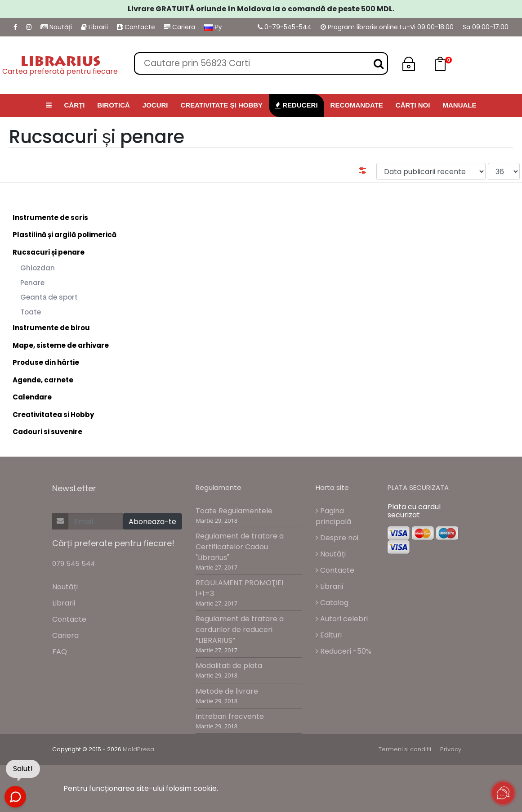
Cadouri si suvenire (47, 432)
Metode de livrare (227, 691)
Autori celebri (342, 619)
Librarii (94, 27)
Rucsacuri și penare (49, 252)
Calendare (32, 397)
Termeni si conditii (405, 749)
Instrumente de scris (50, 218)
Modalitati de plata (229, 666)
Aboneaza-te (152, 522)
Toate (31, 312)
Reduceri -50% (344, 651)
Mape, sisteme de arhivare (61, 345)
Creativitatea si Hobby (53, 415)
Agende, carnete (43, 380)
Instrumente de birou (51, 328)
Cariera (180, 27)
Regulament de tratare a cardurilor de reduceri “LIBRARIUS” (240, 630)
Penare (32, 283)
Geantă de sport (49, 297)
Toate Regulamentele (234, 511)
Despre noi (337, 538)
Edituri (329, 635)
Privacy (451, 749)
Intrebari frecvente (230, 716)
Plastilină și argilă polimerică (65, 235)
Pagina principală (334, 516)
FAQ (60, 652)
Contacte (136, 27)
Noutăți (56, 27)
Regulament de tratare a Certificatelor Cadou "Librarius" (240, 547)
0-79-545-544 (285, 27)
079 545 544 (74, 563)
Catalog (332, 603)
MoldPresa (138, 749)
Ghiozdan (38, 268)
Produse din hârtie (46, 362)
